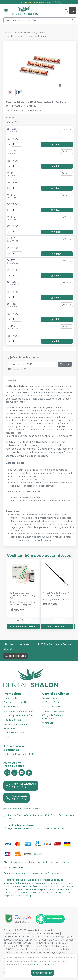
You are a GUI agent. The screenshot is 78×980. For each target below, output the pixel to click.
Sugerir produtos (16, 656)
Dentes (42, 33)
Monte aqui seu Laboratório (18, 715)
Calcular (65, 364)
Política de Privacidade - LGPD (19, 754)
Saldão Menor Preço (14, 733)
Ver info (66, 130)
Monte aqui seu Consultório (18, 711)
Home (7, 33)
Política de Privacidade (43, 965)
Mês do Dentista (12, 720)
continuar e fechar (42, 973)
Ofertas (7, 737)
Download (48, 727)
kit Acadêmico (11, 707)
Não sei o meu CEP (18, 369)
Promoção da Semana (15, 724)
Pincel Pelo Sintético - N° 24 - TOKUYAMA (57, 594)
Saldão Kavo (10, 728)
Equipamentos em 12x (15, 702)
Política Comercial (52, 707)
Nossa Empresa (51, 698)
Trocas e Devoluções (53, 711)
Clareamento (10, 698)
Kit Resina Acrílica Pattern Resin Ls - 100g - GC (23, 596)
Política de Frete (51, 702)
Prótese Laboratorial (24, 33)
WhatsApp (48, 723)
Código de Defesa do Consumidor (53, 717)
